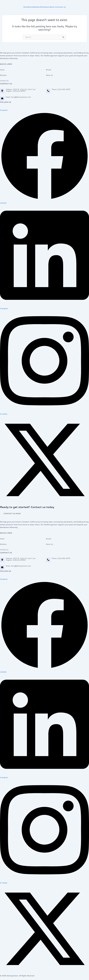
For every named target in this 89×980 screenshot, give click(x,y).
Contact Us (61, 7)
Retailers (37, 7)
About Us (53, 7)
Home (25, 7)
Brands (31, 7)
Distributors (45, 7)
